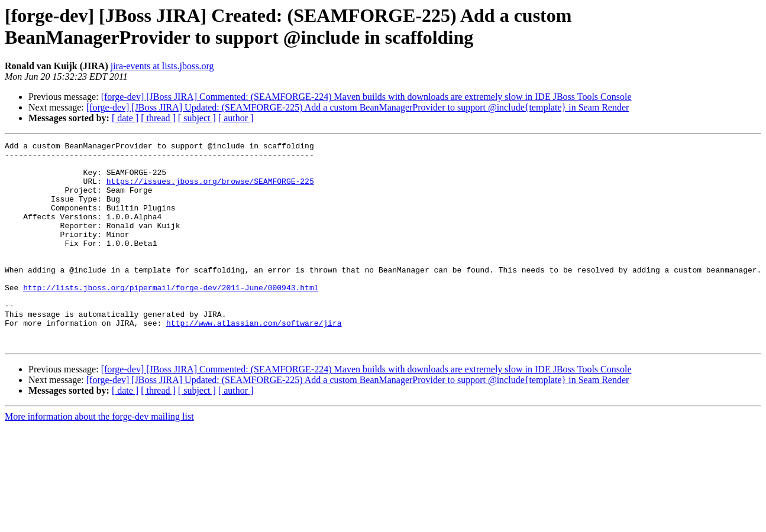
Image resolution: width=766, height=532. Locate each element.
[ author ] (236, 118)
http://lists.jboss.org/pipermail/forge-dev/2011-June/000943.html (171, 317)
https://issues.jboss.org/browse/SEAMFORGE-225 (210, 190)
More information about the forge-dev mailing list (99, 457)
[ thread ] (158, 118)
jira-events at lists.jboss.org (162, 66)
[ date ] (125, 118)
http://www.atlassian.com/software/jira (254, 360)
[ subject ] (197, 118)
